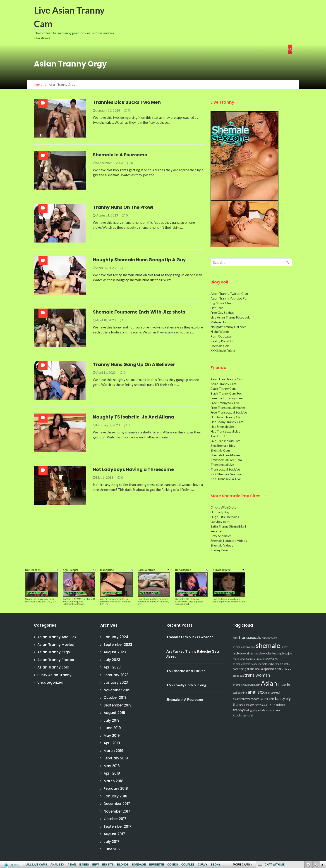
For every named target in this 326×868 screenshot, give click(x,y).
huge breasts (269, 638)
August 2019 (114, 713)
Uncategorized (50, 682)
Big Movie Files (221, 303)
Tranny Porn (219, 550)
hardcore (280, 705)
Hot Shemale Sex (223, 427)
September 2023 (118, 645)
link (322, 797)
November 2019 (117, 690)
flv (246, 710)
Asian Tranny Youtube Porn (230, 298)
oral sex (275, 710)
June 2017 (112, 849)
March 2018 (114, 781)
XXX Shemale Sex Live (226, 474)
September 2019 (118, 705)
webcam (286, 669)
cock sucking (240, 693)
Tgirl (271, 705)
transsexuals (250, 637)
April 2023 (112, 667)
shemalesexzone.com (245, 664)
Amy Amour (261, 705)
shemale (268, 645)
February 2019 (116, 758)
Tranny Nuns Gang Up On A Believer (134, 364)
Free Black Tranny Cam (227, 398)
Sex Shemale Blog (223, 446)
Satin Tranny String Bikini (228, 526)
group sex (238, 676)
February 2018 (116, 788)
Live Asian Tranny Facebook (230, 317)
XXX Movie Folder (223, 351)
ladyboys (265, 710)
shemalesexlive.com (244, 647)
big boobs (285, 664)
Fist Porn (217, 308)
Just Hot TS (219, 436)
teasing (277, 653)
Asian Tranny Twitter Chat (229, 294)
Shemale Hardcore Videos (229, 541)
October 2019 (115, 698)
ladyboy (239, 653)
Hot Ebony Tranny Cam (227, 422)
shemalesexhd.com (268, 664)
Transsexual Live (222, 465)
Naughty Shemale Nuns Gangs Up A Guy (139, 260)
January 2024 (116, 637)
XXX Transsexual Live (226, 479)
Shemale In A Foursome (120, 155)
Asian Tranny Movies (56, 645)
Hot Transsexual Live (225, 431)
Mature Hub (219, 322)
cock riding (239, 669)
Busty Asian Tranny (54, 675)
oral (250, 715)
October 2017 (115, 819)
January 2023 (116, 682)
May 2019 (112, 736)
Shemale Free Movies (225, 455)
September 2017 (117, 826)
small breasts (247, 705)
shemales (271, 659)
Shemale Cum (220, 450)
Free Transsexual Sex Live (229, 412)
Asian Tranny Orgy (54, 652)
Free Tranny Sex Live (225, 403)
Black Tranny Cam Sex (226, 393)
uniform (260, 659)
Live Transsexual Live (225, 441)
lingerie (284, 684)
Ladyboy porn (220, 522)
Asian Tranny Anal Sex (57, 637)
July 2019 (112, 720)
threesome (239, 659)
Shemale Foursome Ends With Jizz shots (139, 312)
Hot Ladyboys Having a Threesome (133, 469)
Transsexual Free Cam (226, 460)
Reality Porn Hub (222, 341)
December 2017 (117, 804)
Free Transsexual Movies (228, 408)
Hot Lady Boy (220, 512)
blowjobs (265, 653)
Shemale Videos (222, 545)
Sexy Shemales (221, 536)
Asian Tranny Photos (56, 660)
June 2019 (112, 728)
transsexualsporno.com (264, 669)
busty (280, 698)
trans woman (257, 675)
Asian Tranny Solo (53, 667)
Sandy (284, 647)
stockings (240, 715)
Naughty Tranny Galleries (229, 327)
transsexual (273, 693)
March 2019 (114, 751)
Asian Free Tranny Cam (227, 379)
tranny (238, 710)
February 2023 (116, 675)
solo (272, 699)
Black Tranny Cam (223, 389)
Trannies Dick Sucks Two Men (127, 102)
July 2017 (111, 842)
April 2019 (112, 743)
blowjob (287, 653)
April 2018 (112, 773)
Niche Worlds (220, 332)
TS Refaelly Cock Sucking (186, 685)
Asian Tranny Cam (223, 384)
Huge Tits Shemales (225, 517)
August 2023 (115, 652)
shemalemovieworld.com (246, 685)
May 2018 (112, 766)
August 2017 (114, 834)
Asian (269, 683)
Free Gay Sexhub (223, 313)
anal (235, 638)
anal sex (256, 692)
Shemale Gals (220, 346)
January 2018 (115, 796)
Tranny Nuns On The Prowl (123, 207)
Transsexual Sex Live (225, 469)
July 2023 (112, 660)
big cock (264, 699)
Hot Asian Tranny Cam (226, 417)
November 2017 (117, 811)
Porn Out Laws (221, 336)
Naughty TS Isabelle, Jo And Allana (133, 417)
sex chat (217, 531)
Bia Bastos (252, 653)
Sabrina (250, 659)
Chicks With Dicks (223, 507)
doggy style (254, 710)
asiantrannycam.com (246, 699)
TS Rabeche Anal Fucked (186, 671)
